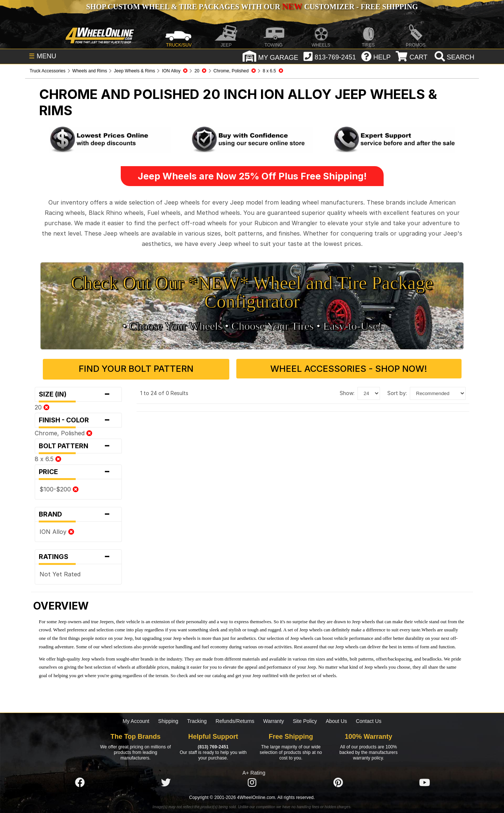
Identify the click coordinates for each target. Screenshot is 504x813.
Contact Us (369, 720)
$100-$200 (59, 488)
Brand (78, 513)
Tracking (197, 720)
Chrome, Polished (64, 432)
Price (78, 471)
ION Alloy (57, 531)
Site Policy (305, 720)
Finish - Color (78, 419)
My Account (136, 720)
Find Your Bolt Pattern (146, 369)
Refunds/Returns (235, 720)
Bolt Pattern (78, 445)
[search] (454, 57)
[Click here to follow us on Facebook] (80, 782)
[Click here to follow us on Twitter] (166, 782)
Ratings (78, 556)
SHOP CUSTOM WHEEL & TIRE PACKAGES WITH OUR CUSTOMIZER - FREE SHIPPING (252, 7)
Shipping (168, 720)
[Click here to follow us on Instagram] (252, 782)
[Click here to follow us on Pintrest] (338, 782)
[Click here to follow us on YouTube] (425, 782)
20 (42, 406)
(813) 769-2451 (213, 746)
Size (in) (78, 393)
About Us (336, 720)
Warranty (274, 720)
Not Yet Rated (60, 573)
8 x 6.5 (48, 458)
